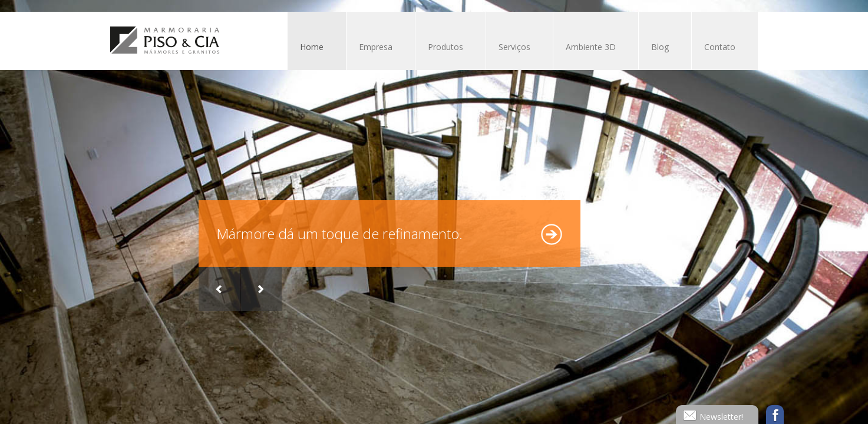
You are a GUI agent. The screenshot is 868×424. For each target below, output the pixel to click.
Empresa (375, 48)
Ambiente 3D (591, 47)
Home (312, 47)
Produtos (445, 48)
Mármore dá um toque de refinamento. (339, 233)
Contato (720, 47)
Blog (660, 47)
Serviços (514, 48)
